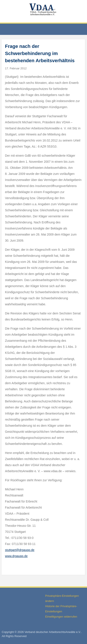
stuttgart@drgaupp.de (20, 550)
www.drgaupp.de (16, 556)
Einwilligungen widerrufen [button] (61, 617)
